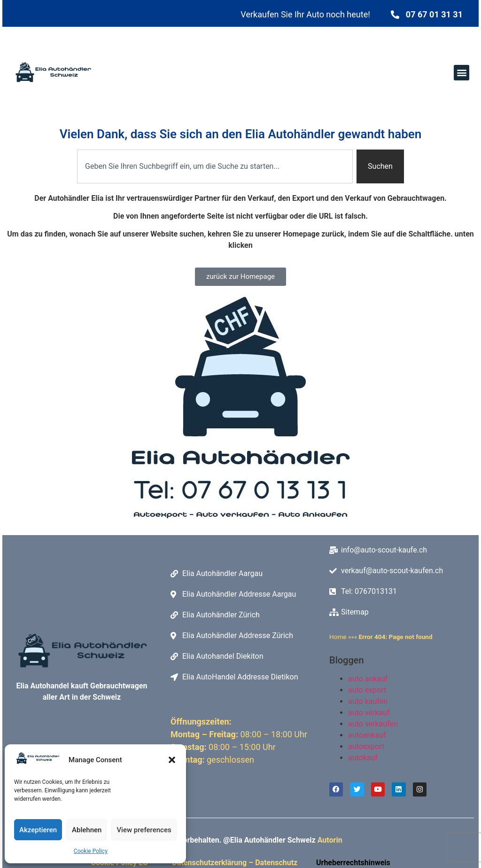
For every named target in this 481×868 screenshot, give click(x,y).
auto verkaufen (373, 724)
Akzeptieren (38, 830)
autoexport (366, 746)
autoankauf (367, 735)
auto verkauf (369, 713)
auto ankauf (368, 679)
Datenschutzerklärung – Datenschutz (237, 863)
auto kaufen (368, 701)
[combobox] (215, 166)
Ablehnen (87, 830)
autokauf (363, 758)
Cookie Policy (91, 851)
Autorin (330, 840)
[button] (172, 760)
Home (338, 637)
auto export (367, 690)
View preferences (144, 830)
